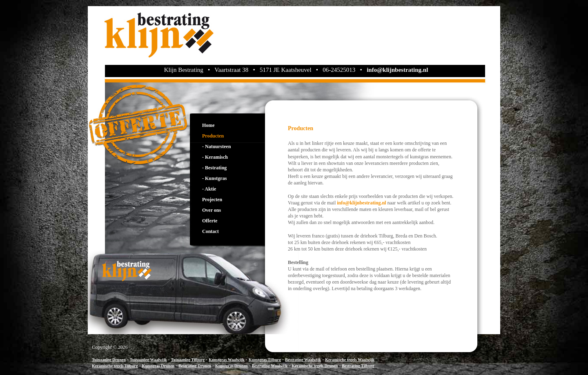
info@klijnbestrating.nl (397, 70)
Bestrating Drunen (195, 366)
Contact (210, 231)
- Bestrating (214, 168)
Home (208, 125)
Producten (213, 136)
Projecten (212, 200)
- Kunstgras (214, 178)
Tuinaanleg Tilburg (188, 360)
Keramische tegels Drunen (315, 366)
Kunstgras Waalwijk (227, 360)
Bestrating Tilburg (358, 366)
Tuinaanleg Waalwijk (148, 360)
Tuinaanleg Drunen (109, 360)
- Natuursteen (216, 146)
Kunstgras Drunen (158, 366)
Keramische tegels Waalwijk (350, 360)
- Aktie (209, 189)
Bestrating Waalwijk (303, 360)
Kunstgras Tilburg (265, 360)
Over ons (212, 210)
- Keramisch (215, 157)
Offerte (210, 221)
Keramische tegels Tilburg (115, 366)
